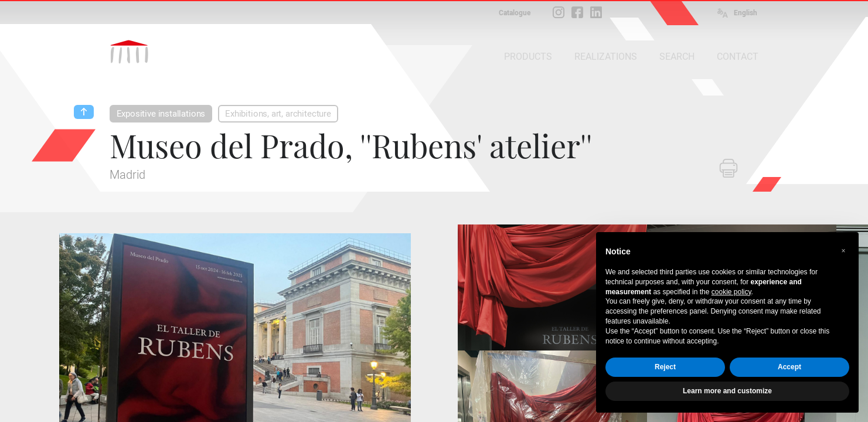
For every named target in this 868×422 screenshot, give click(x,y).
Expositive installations (161, 114)
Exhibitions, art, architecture (278, 114)
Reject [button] (665, 367)
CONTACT (738, 57)
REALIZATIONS (606, 57)
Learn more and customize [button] (727, 391)
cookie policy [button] (731, 292)
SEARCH (677, 57)
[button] (843, 251)
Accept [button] (789, 367)
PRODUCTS (528, 57)
